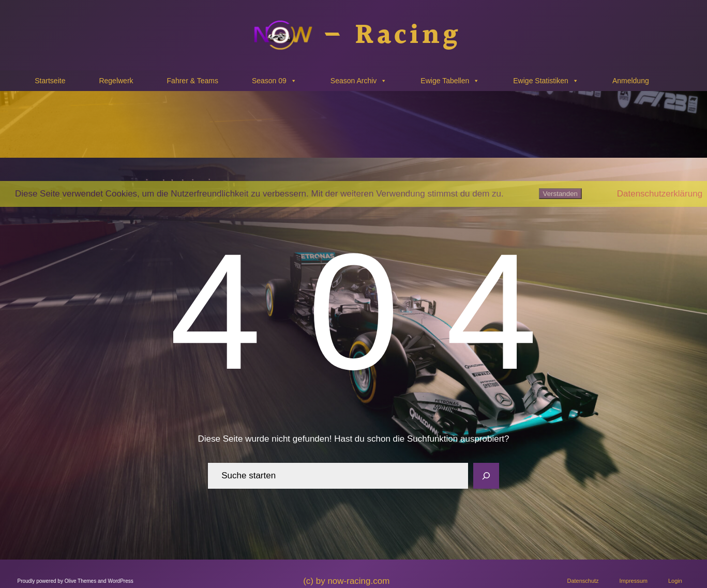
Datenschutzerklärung (660, 194)
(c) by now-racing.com (346, 581)
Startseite (50, 81)
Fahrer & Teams (193, 81)
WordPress (120, 581)
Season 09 (274, 81)
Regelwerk (116, 81)
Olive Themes (81, 581)
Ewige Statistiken (546, 81)
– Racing (392, 36)
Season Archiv (359, 81)
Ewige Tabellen (450, 81)
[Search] (486, 476)
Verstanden (560, 194)
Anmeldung (631, 81)
